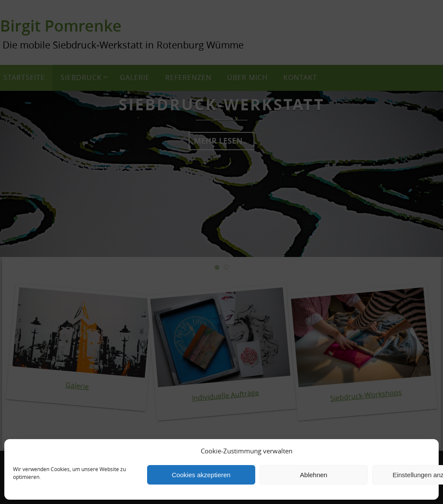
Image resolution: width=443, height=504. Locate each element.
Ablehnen (313, 475)
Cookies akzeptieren (201, 475)
